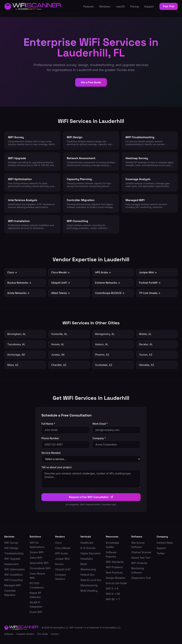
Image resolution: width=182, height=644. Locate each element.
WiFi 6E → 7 (113, 599)
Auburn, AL (102, 344)
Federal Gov (88, 575)
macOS (120, 6)
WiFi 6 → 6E (113, 594)
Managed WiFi (13, 585)
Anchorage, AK (16, 355)
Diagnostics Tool (141, 578)
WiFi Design (11, 548)
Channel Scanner (141, 552)
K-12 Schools (88, 548)
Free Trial (169, 6)
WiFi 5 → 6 (112, 588)
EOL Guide (42, 634)
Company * (99, 438)
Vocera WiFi (37, 552)
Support (149, 6)
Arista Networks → (18, 293)
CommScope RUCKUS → (110, 293)
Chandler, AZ (59, 365)
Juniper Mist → (148, 272)
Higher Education (91, 553)
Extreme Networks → (108, 283)
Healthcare (87, 543)
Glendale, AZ (147, 365)
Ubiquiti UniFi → (61, 283)
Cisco (58, 543)
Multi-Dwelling (89, 591)
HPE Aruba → (103, 272)
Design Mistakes (115, 578)
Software (9, 634)
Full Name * (48, 424)
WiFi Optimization (15, 569)
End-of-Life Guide (116, 583)
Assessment (11, 564)
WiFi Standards (115, 562)
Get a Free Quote (91, 82)
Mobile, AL (145, 334)
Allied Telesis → (61, 293)
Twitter (161, 553)
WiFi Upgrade (12, 559)
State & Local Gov (91, 580)
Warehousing (88, 569)
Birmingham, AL (17, 334)
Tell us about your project (56, 467)
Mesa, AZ (13, 365)
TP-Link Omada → (150, 293)
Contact (55, 634)
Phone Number (50, 438)
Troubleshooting (14, 553)
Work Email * (100, 424)
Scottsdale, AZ (104, 365)
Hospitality (87, 559)
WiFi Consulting (14, 580)
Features (88, 6)
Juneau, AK (58, 355)
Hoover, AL (58, 344)
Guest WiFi (36, 612)
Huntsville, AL (59, 334)
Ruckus (59, 564)
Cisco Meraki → (60, 272)
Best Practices (114, 573)
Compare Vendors (25, 634)
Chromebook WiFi (40, 568)
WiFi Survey (11, 543)
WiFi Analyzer (139, 563)
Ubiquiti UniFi (63, 569)
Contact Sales (165, 543)
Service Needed (51, 453)
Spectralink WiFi (39, 563)
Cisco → (12, 272)
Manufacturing (89, 585)
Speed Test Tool (141, 558)
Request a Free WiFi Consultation (91, 497)
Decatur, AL (146, 344)
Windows (105, 6)
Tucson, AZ (146, 355)
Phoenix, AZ (102, 355)
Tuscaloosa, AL (16, 344)
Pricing (134, 6)
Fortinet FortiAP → (150, 283)
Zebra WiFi (36, 558)
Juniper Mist (62, 559)
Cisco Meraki (63, 548)
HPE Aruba (61, 553)
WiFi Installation (14, 575)
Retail (84, 564)
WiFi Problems (114, 567)
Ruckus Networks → (19, 283)
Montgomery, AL (105, 334)
